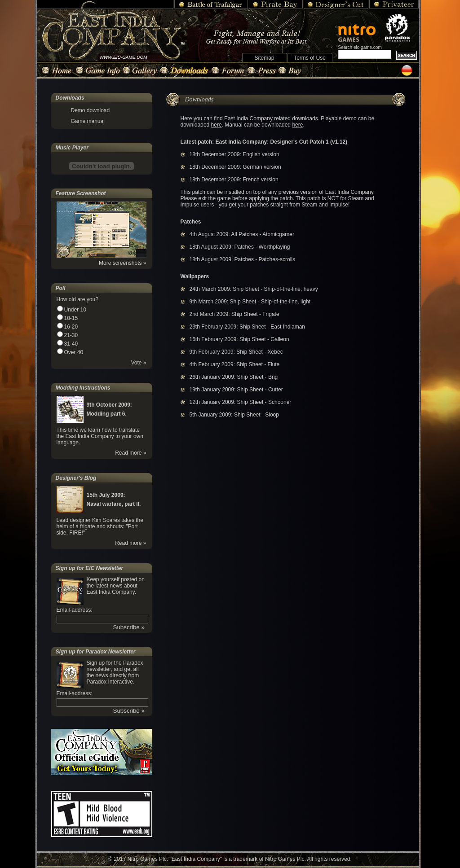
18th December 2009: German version (235, 167)
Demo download (91, 110)
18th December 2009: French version (234, 180)
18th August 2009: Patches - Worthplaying (240, 247)
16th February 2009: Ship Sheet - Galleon (239, 339)
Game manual (88, 121)
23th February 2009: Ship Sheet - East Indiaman (248, 327)
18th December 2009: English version (234, 154)
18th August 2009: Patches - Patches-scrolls (242, 259)
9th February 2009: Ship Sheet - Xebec (236, 352)
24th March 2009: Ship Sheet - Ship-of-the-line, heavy (254, 289)
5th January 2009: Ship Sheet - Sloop (234, 415)
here (217, 125)
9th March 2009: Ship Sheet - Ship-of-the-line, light (250, 302)
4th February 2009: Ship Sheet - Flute (235, 364)
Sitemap (264, 58)
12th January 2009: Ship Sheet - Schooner (241, 402)
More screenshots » (122, 263)
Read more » (130, 453)
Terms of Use (310, 58)
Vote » (138, 363)
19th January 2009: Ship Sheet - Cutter (236, 390)
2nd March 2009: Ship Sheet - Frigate (234, 314)
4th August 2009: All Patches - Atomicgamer (242, 234)
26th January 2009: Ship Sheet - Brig (234, 377)
